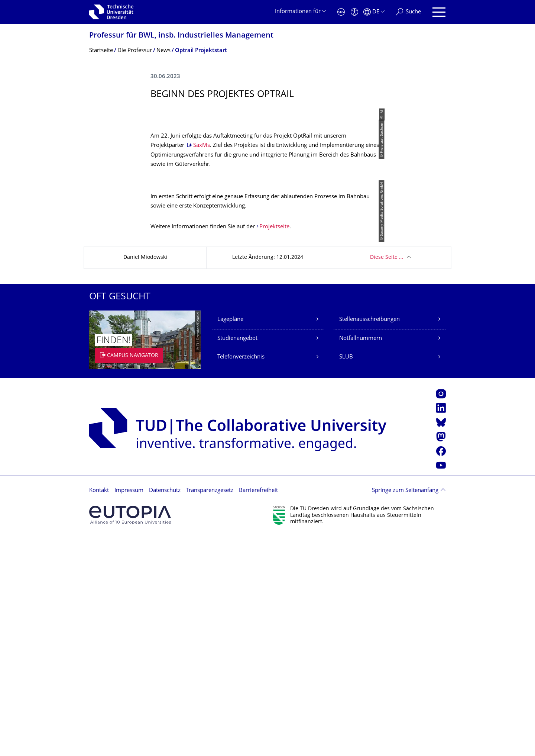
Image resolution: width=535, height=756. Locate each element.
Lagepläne (230, 539)
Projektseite (274, 446)
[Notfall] (341, 12)
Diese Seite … (387, 477)
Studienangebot (237, 558)
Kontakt (99, 710)
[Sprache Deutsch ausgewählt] (374, 12)
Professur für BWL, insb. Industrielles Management (181, 36)
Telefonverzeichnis (241, 577)
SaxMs (202, 296)
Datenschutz (165, 710)
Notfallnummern (361, 558)
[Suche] (408, 12)
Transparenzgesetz (210, 710)
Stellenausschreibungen (369, 539)
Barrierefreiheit (258, 710)
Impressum (129, 710)
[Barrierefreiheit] (354, 12)
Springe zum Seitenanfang (405, 710)
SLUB (346, 577)
